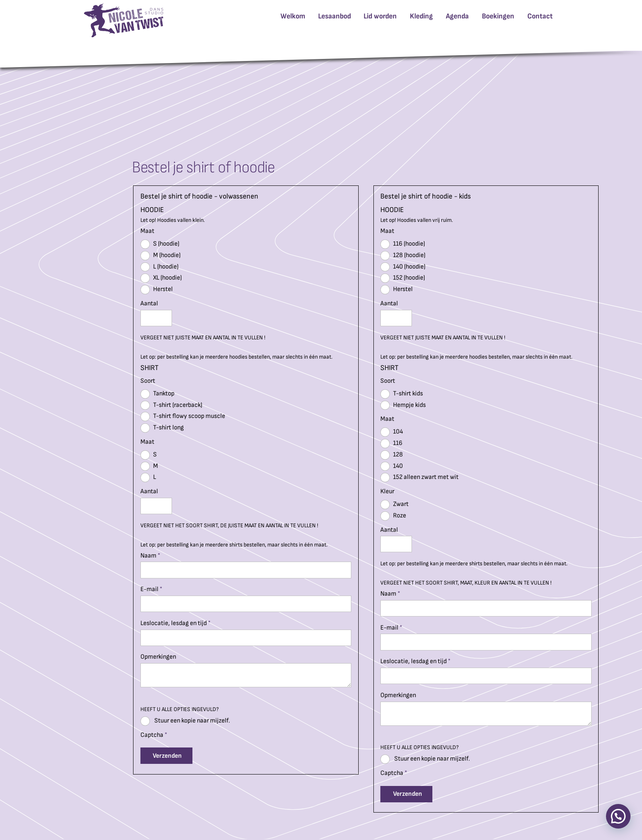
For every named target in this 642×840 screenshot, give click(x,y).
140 (392, 466)
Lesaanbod (335, 16)
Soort (148, 381)
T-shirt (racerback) (171, 405)
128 (392, 455)
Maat (147, 231)
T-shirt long (162, 428)
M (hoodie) (160, 256)
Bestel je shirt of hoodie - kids (426, 196)
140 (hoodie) (403, 267)
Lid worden (380, 16)
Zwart (394, 505)
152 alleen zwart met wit (419, 478)
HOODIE (152, 210)
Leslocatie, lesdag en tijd (175, 623)
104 (392, 432)
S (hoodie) (160, 244)
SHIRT (149, 368)
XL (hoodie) (161, 278)
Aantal (149, 304)
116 (391, 444)
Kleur (387, 491)
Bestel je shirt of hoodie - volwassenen (199, 196)
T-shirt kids (402, 394)
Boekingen (498, 16)
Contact (540, 16)
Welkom (293, 16)
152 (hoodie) (403, 278)
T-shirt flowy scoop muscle (183, 417)
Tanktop (157, 394)
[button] (618, 816)
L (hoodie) (159, 267)
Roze (393, 516)
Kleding (421, 16)
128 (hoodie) (403, 256)
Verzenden (167, 756)
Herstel (157, 290)
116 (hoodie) (403, 244)
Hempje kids (403, 405)
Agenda (457, 16)
